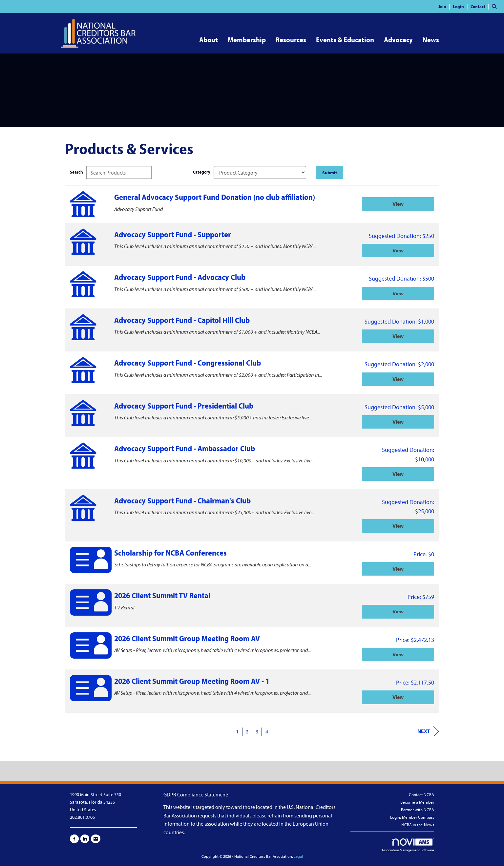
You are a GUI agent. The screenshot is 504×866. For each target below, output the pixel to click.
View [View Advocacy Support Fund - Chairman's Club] (398, 526)
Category (202, 172)
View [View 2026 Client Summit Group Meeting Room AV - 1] (398, 697)
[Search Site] (495, 6)
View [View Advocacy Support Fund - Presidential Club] (398, 422)
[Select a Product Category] (260, 172)
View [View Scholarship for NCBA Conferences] (398, 569)
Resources (291, 40)
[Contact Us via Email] (96, 839)
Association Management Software (408, 845)
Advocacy (398, 40)
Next (428, 731)
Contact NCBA (421, 794)
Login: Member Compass (412, 817)
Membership (247, 40)
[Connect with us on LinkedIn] (85, 839)
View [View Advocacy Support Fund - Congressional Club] (398, 379)
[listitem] (445, 6)
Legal (298, 856)
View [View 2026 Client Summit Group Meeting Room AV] (398, 654)
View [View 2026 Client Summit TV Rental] (398, 611)
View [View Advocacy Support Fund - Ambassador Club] (398, 474)
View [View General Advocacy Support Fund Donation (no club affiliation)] (398, 204)
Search (76, 172)
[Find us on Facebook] (74, 839)
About (209, 40)
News (431, 40)
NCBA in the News (418, 825)
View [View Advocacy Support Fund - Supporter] (398, 250)
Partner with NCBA (418, 810)
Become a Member (417, 802)
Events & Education (345, 40)
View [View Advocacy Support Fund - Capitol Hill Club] (398, 336)
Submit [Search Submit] (330, 172)
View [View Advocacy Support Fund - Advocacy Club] (398, 293)
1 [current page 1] (237, 731)
